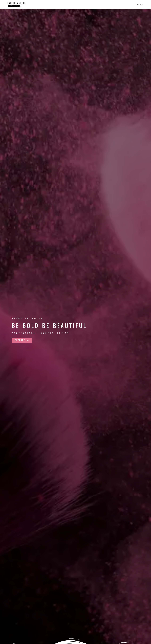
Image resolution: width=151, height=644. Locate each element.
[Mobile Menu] (140, 4)
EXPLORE (22, 340)
